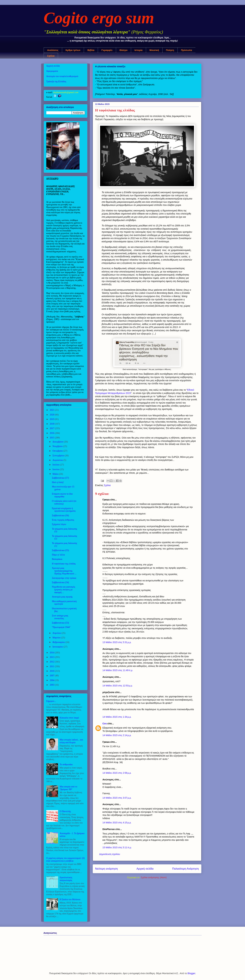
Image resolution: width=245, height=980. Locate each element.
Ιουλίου (56, 465)
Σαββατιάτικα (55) (60, 550)
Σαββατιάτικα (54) (60, 582)
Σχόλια (51, 56)
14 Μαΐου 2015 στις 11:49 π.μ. (118, 670)
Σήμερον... (51, 701)
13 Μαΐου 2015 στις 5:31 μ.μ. (117, 642)
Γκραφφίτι (107, 50)
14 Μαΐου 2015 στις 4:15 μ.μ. (117, 823)
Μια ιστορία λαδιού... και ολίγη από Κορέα (71, 741)
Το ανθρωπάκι (66, 764)
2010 (52, 671)
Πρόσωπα (187, 50)
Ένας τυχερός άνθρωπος (63, 520)
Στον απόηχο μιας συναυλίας (60, 617)
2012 (52, 662)
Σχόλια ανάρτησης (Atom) (154, 877)
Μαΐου (56, 474)
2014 (52, 653)
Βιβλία (91, 50)
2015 (52, 438)
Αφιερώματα (52, 71)
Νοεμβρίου (58, 446)
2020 (52, 415)
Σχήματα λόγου (59, 524)
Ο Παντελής (65, 811)
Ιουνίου (56, 469)
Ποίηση (170, 50)
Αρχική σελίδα (145, 869)
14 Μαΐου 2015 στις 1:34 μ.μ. (117, 717)
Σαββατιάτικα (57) (60, 478)
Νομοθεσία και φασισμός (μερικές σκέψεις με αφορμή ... (63, 590)
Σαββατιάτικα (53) (60, 623)
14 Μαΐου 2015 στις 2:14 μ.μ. (117, 735)
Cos (105, 724)
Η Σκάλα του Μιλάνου (70, 899)
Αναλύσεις (53, 50)
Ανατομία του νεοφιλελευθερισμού (62, 76)
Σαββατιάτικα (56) (60, 515)
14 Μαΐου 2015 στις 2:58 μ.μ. (117, 773)
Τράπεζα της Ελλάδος (56, 82)
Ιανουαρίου (58, 647)
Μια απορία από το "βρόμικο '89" (68, 788)
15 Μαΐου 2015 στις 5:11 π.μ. (117, 847)
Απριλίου (57, 633)
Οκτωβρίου (58, 451)
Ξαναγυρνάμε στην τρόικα (64, 578)
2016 (52, 433)
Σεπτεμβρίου (59, 456)
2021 (52, 410)
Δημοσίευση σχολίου (110, 854)
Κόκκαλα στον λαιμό (69, 718)
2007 (52, 676)
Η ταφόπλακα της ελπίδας (64, 564)
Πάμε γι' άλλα (58, 555)
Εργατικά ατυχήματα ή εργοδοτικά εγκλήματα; (64, 510)
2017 (52, 428)
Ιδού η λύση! (58, 482)
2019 (52, 419)
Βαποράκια (57, 559)
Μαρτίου (57, 638)
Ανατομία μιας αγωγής (62, 597)
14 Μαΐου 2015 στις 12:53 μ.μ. (118, 686)
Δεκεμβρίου (58, 442)
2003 (52, 685)
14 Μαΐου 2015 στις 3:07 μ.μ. (117, 798)
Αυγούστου (58, 460)
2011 (52, 666)
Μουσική (154, 50)
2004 (52, 680)
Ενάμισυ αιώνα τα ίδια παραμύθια (62, 495)
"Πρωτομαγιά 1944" (61, 627)
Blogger (191, 973)
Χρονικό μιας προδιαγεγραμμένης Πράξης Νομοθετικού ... (64, 571)
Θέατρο (123, 50)
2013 (52, 657)
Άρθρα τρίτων (73, 50)
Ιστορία (138, 50)
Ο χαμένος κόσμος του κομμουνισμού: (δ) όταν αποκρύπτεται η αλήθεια (66, 859)
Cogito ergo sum (99, 18)
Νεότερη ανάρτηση (107, 869)
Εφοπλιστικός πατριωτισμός (66, 879)
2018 (52, 424)
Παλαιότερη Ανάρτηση (185, 869)
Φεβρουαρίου (59, 642)
